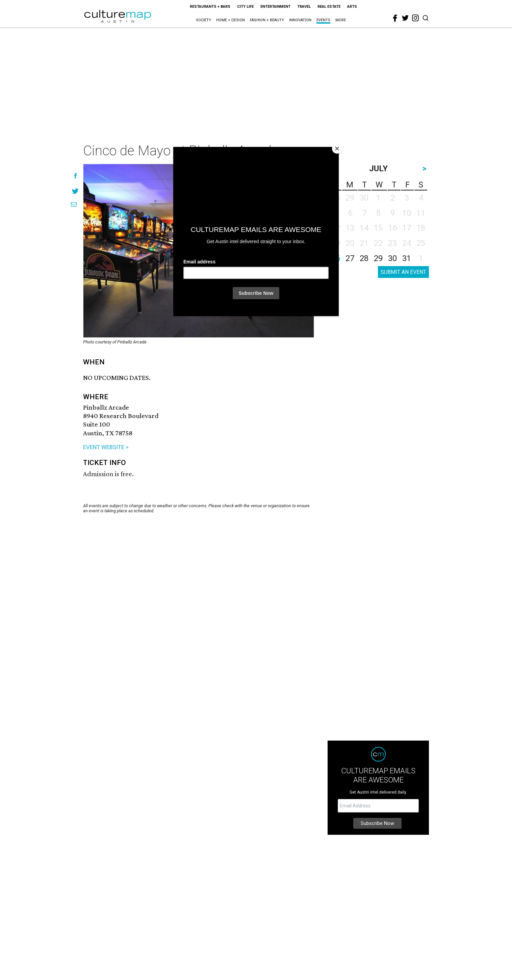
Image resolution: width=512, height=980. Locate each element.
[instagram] (415, 18)
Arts (352, 7)
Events (323, 20)
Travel (304, 7)
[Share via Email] (74, 204)
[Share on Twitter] (75, 191)
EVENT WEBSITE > (106, 447)
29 (378, 258)
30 (392, 258)
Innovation (300, 20)
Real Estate (329, 7)
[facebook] (395, 18)
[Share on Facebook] (75, 176)
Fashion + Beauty (267, 20)
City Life (245, 7)
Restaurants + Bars (210, 7)
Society (203, 20)
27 (350, 258)
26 (336, 258)
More (341, 20)
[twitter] (405, 18)
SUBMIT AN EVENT (403, 272)
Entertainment (275, 7)
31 (407, 258)
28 (364, 258)
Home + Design (231, 20)
